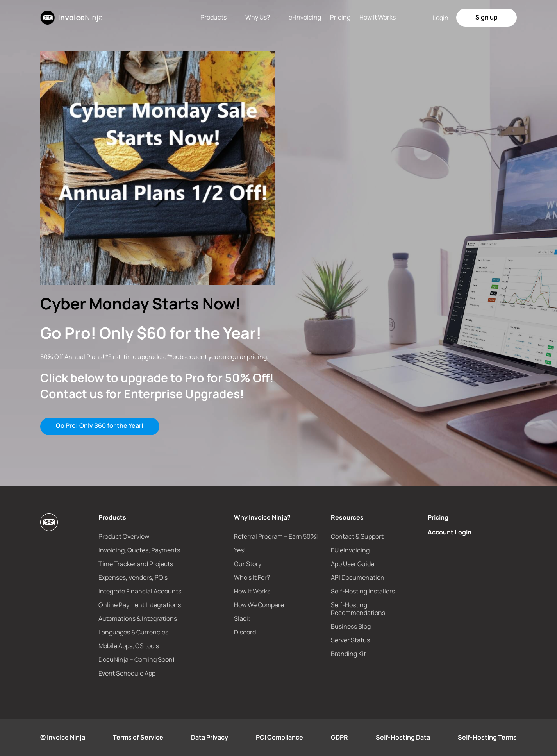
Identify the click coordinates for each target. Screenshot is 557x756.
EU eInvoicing (350, 550)
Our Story (248, 564)
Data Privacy (210, 737)
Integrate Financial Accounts (140, 591)
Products (213, 17)
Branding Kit (348, 654)
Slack (242, 618)
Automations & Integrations (138, 618)
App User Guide (353, 564)
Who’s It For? (252, 577)
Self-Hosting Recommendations (358, 609)
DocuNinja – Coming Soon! (137, 659)
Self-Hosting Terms (487, 737)
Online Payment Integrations (140, 605)
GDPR (339, 737)
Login (441, 18)
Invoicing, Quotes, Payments (139, 550)
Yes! (240, 550)
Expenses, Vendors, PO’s (133, 577)
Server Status (350, 640)
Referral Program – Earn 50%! (276, 536)
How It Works (378, 17)
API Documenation (358, 577)
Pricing (340, 17)
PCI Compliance (279, 737)
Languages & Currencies (133, 632)
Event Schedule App (127, 673)
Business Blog (351, 626)
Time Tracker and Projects (136, 564)
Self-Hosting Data (403, 737)
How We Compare (259, 605)
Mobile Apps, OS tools (129, 646)
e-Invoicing (305, 17)
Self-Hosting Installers (363, 591)
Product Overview (124, 536)
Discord (245, 632)
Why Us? (258, 17)
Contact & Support (357, 536)
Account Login (450, 532)
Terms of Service (138, 737)
